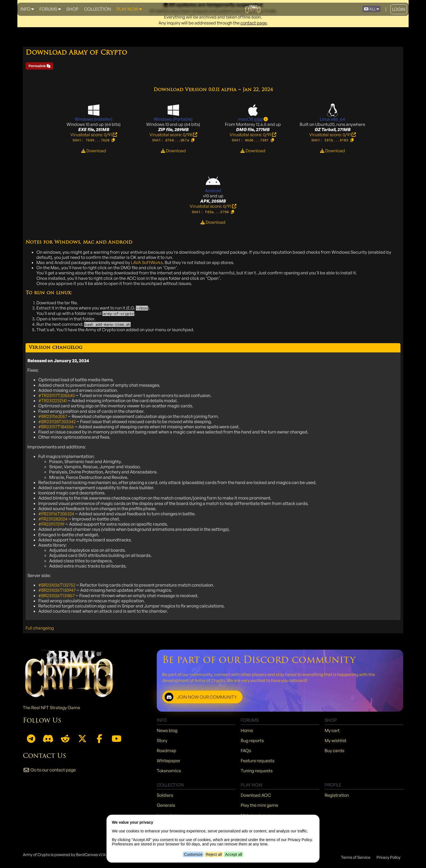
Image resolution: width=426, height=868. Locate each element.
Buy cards (334, 751)
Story (162, 740)
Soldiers (165, 795)
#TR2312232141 (53, 401)
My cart (332, 730)
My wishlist (336, 740)
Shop (72, 9)
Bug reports (252, 740)
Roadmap (167, 751)
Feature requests (258, 761)
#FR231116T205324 (56, 514)
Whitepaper (169, 761)
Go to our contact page (49, 770)
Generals (166, 805)
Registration (337, 795)
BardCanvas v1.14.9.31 (94, 854)
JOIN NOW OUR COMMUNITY (201, 697)
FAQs (246, 751)
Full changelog (40, 628)
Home (247, 730)
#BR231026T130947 (57, 590)
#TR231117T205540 (57, 395)
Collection (98, 9)
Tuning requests (257, 771)
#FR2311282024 (53, 519)
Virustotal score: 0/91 (94, 135)
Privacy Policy (389, 857)
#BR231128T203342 (57, 421)
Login (399, 9)
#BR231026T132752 (57, 585)
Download (94, 151)
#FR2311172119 (51, 524)
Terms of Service (356, 857)
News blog (167, 730)
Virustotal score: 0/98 (173, 135)
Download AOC (256, 795)
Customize (193, 854)
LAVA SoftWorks (147, 262)
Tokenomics (169, 771)
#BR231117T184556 (56, 427)
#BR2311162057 (53, 416)
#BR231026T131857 (57, 596)
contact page (254, 23)
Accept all (233, 854)
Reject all (214, 854)
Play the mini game (259, 805)
